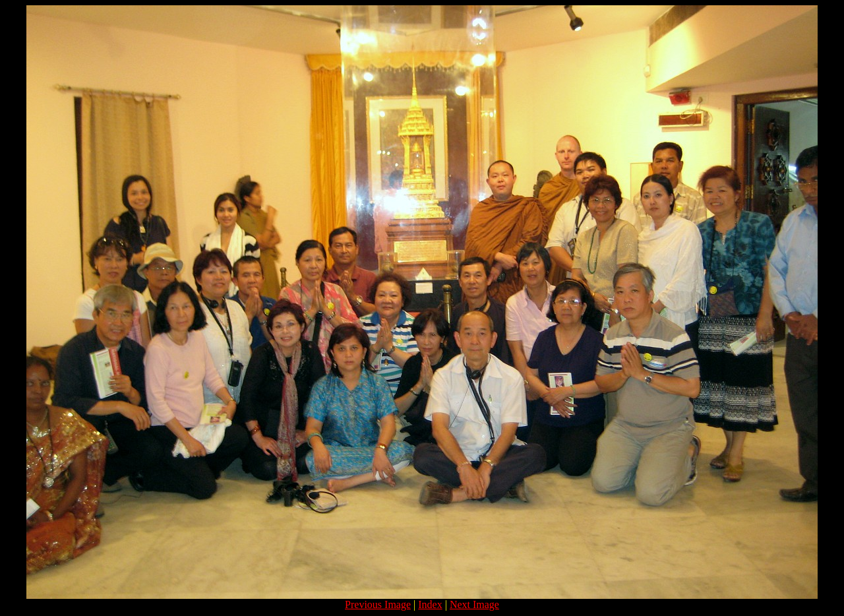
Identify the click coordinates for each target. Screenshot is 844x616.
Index (430, 604)
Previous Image (378, 604)
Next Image (474, 604)
